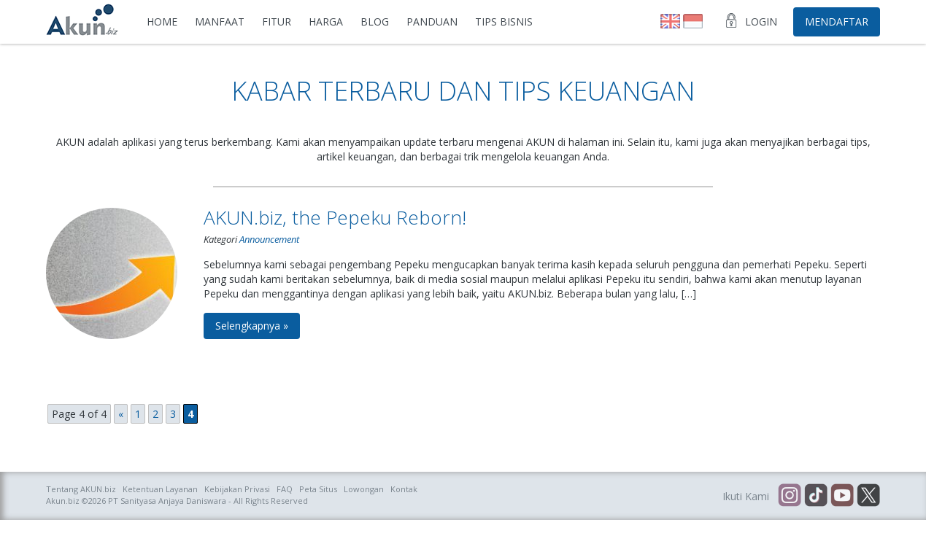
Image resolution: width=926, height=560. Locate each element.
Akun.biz (63, 501)
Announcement (269, 239)
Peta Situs (318, 489)
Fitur (277, 22)
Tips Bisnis (504, 22)
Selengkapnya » (252, 326)
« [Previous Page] (121, 414)
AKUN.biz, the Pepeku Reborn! (335, 217)
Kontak (404, 489)
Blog (375, 22)
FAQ (285, 489)
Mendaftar (837, 22)
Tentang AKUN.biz (81, 489)
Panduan (432, 22)
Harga (326, 22)
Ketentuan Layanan (160, 489)
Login (761, 22)
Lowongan (364, 489)
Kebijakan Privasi (237, 489)
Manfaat (220, 22)
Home (162, 22)
